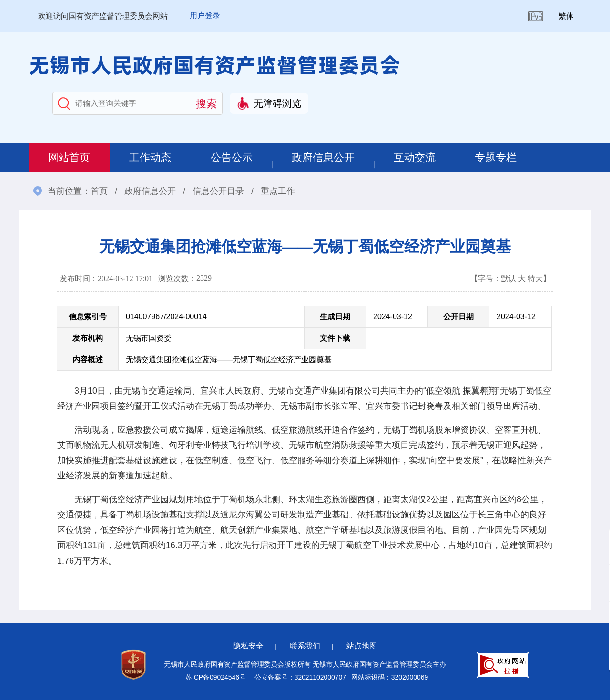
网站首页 (70, 157)
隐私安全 (248, 646)
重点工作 (278, 191)
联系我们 (305, 646)
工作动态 (152, 157)
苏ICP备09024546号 (216, 677)
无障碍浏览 (277, 103)
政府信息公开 (326, 157)
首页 (99, 191)
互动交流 (418, 157)
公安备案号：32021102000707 (300, 677)
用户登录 (205, 15)
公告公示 (234, 157)
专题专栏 (500, 157)
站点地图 (362, 646)
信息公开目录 (218, 191)
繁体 (566, 16)
